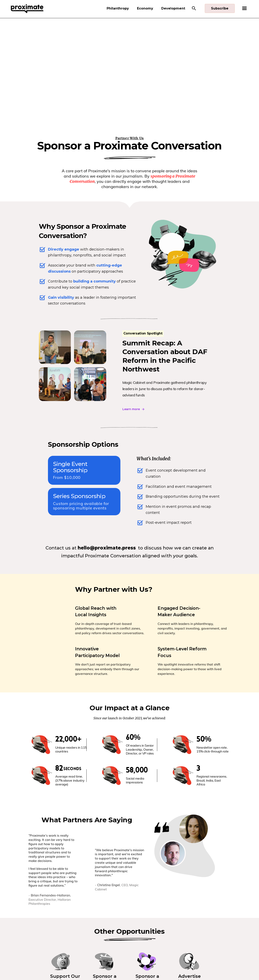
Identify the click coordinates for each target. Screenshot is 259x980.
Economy (145, 8)
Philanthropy (118, 8)
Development (173, 8)
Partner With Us (130, 138)
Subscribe (220, 8)
